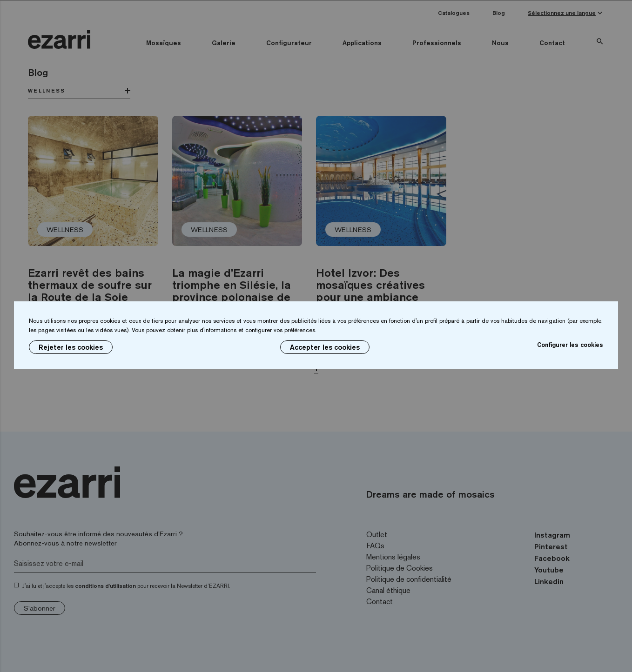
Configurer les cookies (570, 345)
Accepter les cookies (325, 347)
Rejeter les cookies (71, 347)
